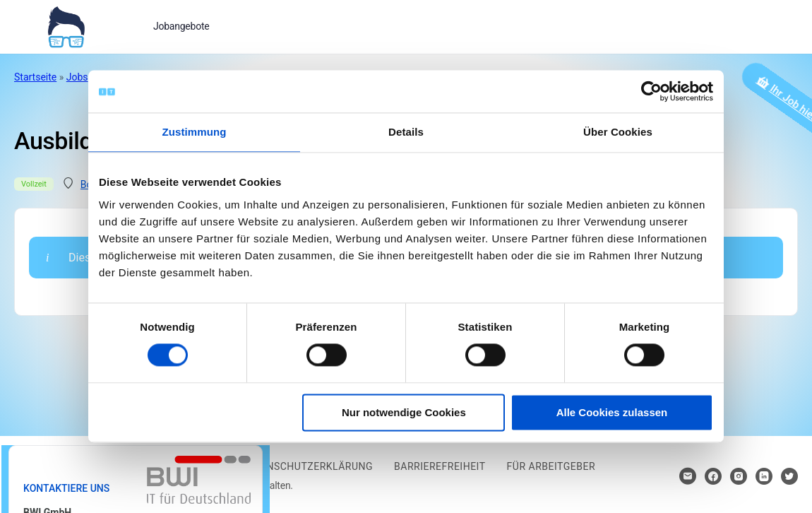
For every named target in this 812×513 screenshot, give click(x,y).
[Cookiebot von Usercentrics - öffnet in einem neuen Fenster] (651, 91)
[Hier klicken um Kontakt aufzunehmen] (688, 476)
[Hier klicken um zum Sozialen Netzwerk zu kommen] (713, 476)
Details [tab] (406, 132)
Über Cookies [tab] (618, 132)
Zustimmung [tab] (195, 132)
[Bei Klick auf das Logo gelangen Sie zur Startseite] (66, 25)
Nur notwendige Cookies (404, 412)
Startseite (35, 77)
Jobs (77, 77)
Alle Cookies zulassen (612, 412)
